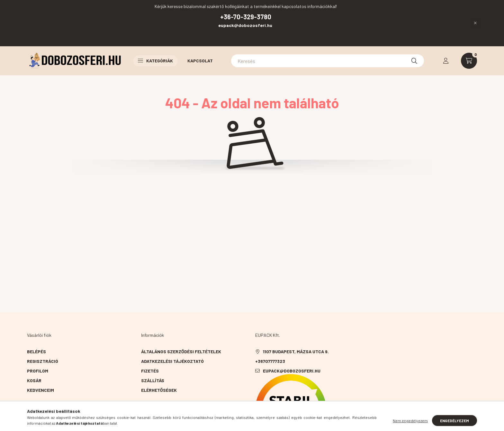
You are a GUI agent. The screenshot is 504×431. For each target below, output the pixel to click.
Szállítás (153, 380)
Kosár (34, 380)
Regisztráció (43, 361)
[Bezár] (475, 23)
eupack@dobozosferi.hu (246, 25)
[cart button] (469, 61)
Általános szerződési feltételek (181, 351)
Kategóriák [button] (155, 61)
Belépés (36, 351)
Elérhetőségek (159, 390)
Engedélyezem (455, 424)
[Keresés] (328, 61)
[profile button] (446, 61)
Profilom (38, 371)
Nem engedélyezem (410, 424)
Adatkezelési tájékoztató (172, 361)
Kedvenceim (40, 390)
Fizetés (150, 371)
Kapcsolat (200, 61)
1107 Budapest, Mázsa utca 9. (296, 351)
